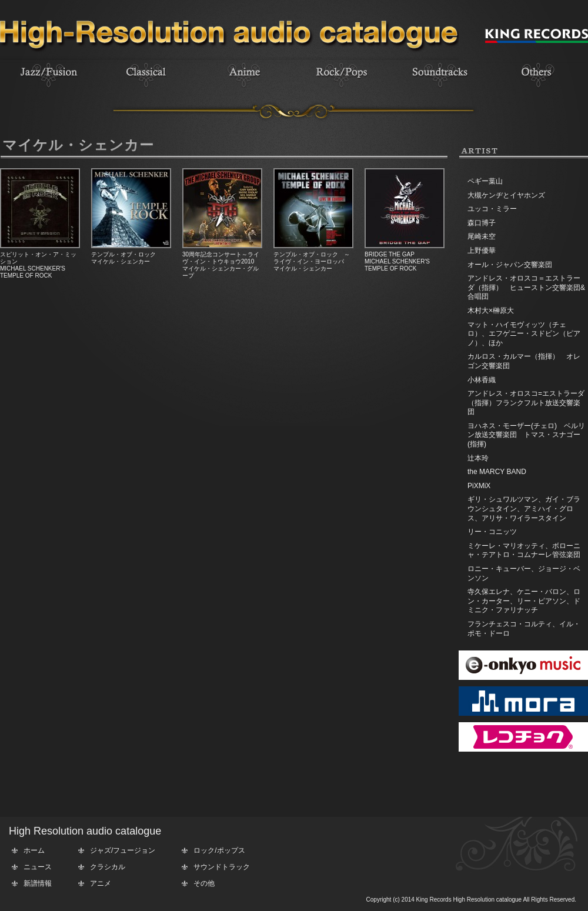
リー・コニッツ (492, 532)
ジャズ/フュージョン (123, 850)
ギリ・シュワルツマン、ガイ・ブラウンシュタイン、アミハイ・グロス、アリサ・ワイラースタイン (524, 508)
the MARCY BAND (497, 472)
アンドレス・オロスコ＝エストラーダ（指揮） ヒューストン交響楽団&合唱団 (526, 287)
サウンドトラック (222, 867)
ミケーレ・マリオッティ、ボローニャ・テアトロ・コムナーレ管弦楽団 (524, 550)
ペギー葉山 (485, 181)
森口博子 (482, 223)
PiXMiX (479, 486)
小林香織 (482, 380)
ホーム (34, 850)
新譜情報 (38, 883)
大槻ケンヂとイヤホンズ (506, 195)
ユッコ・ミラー (492, 209)
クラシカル (108, 867)
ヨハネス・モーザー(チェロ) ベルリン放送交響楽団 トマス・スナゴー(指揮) (526, 435)
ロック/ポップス (219, 850)
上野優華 (482, 251)
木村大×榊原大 (491, 311)
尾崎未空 (482, 236)
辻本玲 (478, 458)
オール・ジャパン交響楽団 (510, 265)
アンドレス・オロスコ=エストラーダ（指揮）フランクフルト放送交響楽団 (526, 403)
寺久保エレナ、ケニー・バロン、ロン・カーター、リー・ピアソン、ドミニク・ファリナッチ (524, 601)
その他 (204, 883)
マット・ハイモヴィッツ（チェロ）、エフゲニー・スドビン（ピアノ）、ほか (524, 334)
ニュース (38, 867)
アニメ (101, 883)
